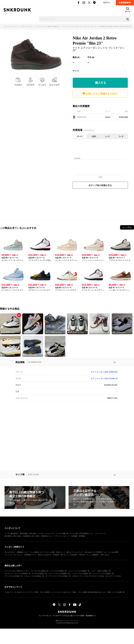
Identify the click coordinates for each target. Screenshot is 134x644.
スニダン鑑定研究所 (11, 533)
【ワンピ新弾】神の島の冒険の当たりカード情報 (94, 592)
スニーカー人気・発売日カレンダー (17, 571)
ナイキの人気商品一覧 (39, 573)
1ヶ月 (108, 136)
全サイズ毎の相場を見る (100, 185)
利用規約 (56, 555)
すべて (80, 136)
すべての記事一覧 (118, 592)
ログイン (107, 3)
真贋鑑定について (23, 552)
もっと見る (127, 227)
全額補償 (30, 85)
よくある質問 (114, 552)
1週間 (94, 136)
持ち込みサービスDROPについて (96, 552)
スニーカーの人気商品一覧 (39, 571)
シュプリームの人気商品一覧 (81, 573)
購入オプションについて (75, 552)
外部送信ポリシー (47, 536)
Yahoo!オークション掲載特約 (89, 555)
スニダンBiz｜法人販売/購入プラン (82, 533)
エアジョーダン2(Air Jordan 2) (104, 378)
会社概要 (74, 536)
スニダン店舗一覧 (62, 533)
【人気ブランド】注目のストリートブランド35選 (21, 592)
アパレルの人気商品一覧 (58, 571)
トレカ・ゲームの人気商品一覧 (79, 571)
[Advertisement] (100, 204)
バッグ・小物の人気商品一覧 (101, 571)
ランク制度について (37, 552)
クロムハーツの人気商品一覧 (34, 576)
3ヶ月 (121, 136)
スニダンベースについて (46, 533)
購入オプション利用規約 (69, 555)
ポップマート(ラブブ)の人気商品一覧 (58, 576)
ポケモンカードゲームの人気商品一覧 (17, 573)
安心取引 (42, 85)
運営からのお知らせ (45, 555)
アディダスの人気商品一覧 (14, 576)
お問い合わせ (105, 555)
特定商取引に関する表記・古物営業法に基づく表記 (22, 536)
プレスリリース (100, 533)
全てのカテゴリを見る (97, 576)
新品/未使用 (54, 85)
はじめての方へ (10, 552)
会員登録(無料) (125, 3)
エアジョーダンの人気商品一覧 (59, 573)
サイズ (76, 71)
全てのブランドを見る (113, 576)
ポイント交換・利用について (55, 552)
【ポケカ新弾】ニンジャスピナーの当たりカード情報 (58, 592)
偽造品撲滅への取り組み (28, 533)
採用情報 (82, 536)
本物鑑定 (18, 85)
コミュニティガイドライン (14, 555)
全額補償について (30, 555)
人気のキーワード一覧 (80, 576)
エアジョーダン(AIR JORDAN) (104, 372)
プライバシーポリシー (62, 536)
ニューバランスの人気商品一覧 (103, 573)
